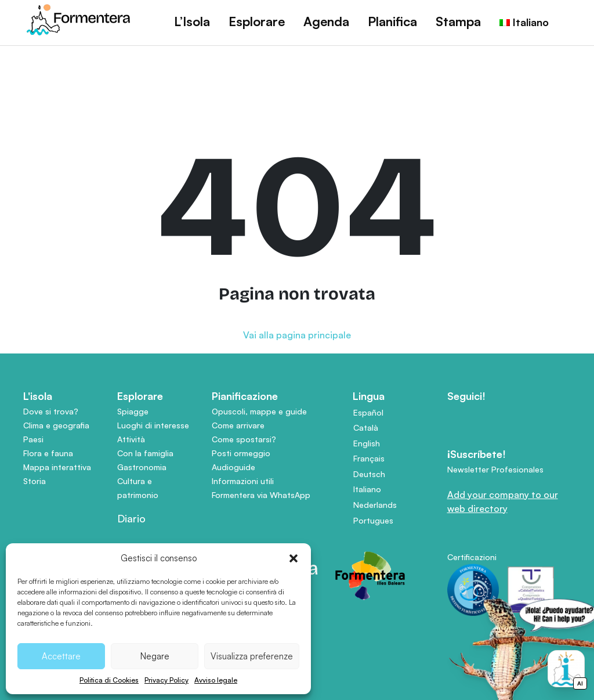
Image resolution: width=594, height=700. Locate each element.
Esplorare (257, 21)
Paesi (33, 439)
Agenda (326, 21)
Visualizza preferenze (252, 656)
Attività (131, 439)
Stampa (458, 21)
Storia (35, 481)
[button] (294, 558)
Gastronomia (142, 467)
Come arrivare (238, 425)
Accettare (61, 656)
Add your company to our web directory (503, 501)
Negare (155, 656)
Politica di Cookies (109, 680)
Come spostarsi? (244, 439)
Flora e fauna (48, 453)
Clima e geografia (56, 425)
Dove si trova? (51, 411)
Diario (131, 518)
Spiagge (133, 411)
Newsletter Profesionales (495, 469)
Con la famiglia (145, 453)
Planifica (392, 21)
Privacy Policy (166, 680)
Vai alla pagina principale (297, 335)
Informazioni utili (243, 481)
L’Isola (192, 21)
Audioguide (233, 467)
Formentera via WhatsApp (261, 495)
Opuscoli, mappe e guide (259, 411)
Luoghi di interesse (153, 425)
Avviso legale (216, 680)
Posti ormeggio (241, 453)
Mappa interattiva (57, 467)
